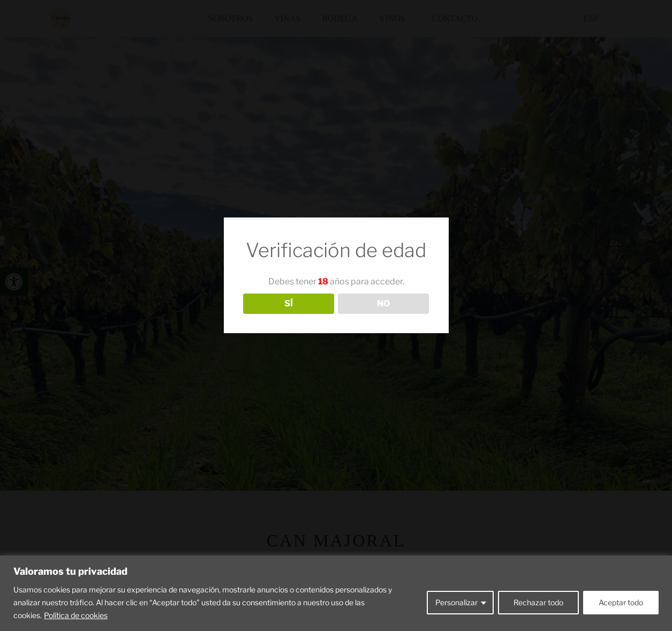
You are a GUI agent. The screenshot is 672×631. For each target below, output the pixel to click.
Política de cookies (76, 615)
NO (383, 303)
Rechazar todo (538, 602)
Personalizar (456, 602)
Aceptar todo (621, 602)
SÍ (289, 303)
